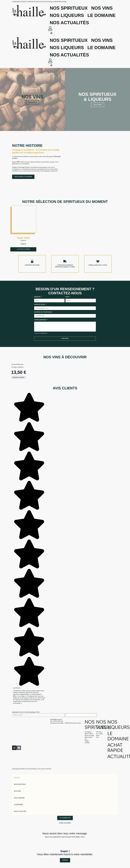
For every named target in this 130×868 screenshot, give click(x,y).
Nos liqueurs (67, 15)
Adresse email (40, 305)
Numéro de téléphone (43, 312)
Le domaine (102, 15)
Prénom (37, 297)
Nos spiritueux (69, 8)
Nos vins (102, 8)
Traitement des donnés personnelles (54, 771)
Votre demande (40, 320)
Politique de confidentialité (34, 771)
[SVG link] (29, 11)
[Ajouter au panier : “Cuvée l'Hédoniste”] (19, 377)
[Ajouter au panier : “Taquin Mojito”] (23, 249)
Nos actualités (69, 23)
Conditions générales (18, 771)
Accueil (17, 778)
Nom (67, 297)
